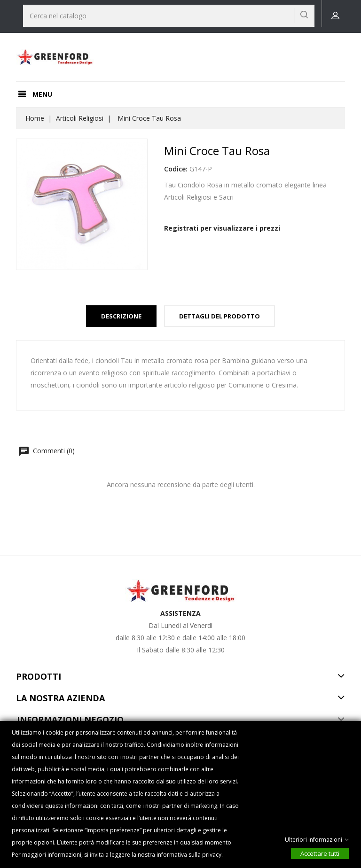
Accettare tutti (320, 853)
